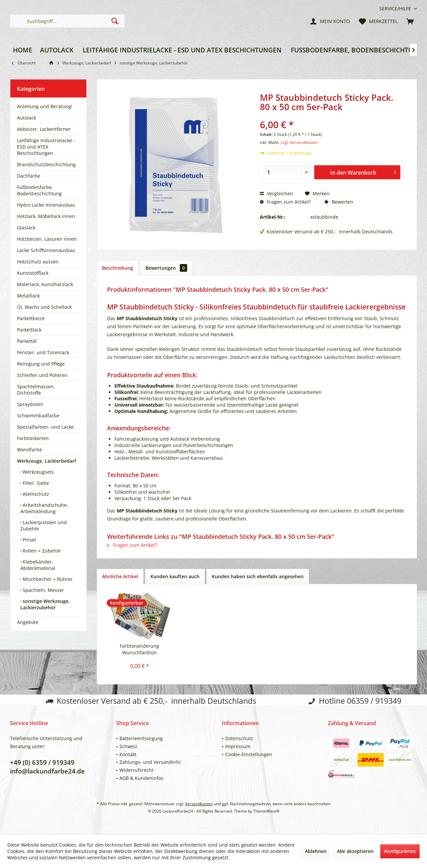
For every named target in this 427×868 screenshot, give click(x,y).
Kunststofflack (33, 273)
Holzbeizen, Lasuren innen (47, 239)
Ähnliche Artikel (120, 576)
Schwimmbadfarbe (38, 415)
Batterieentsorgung (141, 738)
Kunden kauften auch (175, 576)
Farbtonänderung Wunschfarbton (139, 649)
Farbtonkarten (33, 438)
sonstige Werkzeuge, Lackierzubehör (45, 604)
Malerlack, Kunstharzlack (45, 284)
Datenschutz (239, 738)
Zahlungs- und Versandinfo (150, 762)
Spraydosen (30, 404)
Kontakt (128, 754)
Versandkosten (199, 804)
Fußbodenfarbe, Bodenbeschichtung (39, 190)
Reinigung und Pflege (41, 364)
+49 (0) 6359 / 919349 (42, 763)
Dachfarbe (29, 176)
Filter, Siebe (35, 483)
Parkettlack (29, 330)
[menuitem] (396, 9)
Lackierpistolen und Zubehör (44, 525)
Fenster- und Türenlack (43, 352)
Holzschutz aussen (38, 262)
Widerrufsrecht (136, 770)
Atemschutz (35, 494)
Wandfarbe (30, 450)
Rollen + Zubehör (41, 551)
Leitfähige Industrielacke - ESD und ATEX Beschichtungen (46, 147)
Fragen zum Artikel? (285, 202)
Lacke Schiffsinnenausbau (46, 250)
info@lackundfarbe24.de (47, 771)
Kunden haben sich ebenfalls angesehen (258, 576)
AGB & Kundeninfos (141, 778)
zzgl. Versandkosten (299, 142)
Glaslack (26, 228)
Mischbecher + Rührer (47, 579)
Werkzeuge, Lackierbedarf (47, 461)
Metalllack (28, 296)
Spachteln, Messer (43, 590)
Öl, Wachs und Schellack (44, 307)
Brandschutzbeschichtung (46, 164)
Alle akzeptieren (355, 851)
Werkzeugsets (38, 472)
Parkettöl (27, 341)
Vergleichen (277, 193)
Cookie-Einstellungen (249, 754)
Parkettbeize (31, 318)
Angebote (28, 622)
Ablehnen (316, 851)
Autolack (27, 118)
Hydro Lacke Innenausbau (46, 205)
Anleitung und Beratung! (45, 106)
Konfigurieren (400, 851)
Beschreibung (118, 268)
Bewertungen (166, 268)
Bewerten (339, 202)
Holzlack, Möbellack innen (46, 216)
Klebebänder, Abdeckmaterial (38, 565)
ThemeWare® (266, 811)
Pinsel (29, 540)
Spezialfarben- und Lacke (45, 427)
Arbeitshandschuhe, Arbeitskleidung (44, 508)
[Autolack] (57, 50)
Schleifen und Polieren (42, 375)
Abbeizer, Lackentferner (44, 129)
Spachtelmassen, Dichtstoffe (36, 390)
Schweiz (128, 746)
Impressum (238, 746)
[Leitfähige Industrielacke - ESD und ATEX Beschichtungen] (182, 50)
